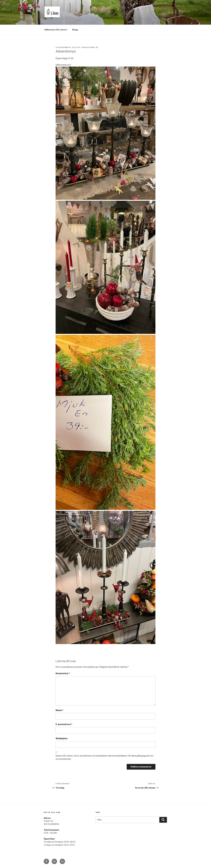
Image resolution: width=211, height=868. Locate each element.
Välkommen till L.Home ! (56, 30)
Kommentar (63, 673)
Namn (59, 710)
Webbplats (62, 738)
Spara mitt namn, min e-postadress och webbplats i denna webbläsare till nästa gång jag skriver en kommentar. (105, 757)
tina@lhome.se (90, 47)
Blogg (75, 30)
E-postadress (64, 724)
